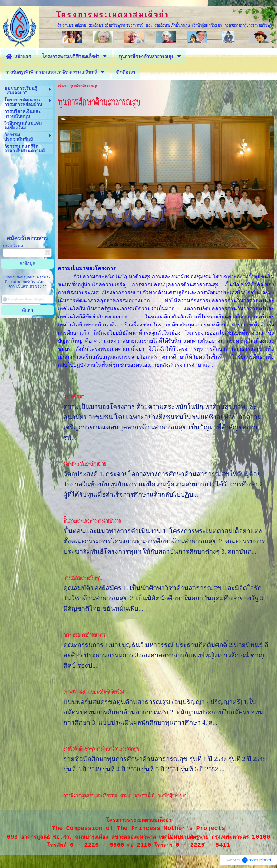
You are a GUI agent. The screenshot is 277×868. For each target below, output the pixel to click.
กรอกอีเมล (13, 246)
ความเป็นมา (74, 397)
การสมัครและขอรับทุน (83, 578)
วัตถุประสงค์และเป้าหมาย (85, 464)
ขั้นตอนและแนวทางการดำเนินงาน (92, 521)
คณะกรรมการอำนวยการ (84, 635)
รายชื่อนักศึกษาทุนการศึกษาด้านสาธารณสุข (101, 749)
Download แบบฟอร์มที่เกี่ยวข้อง (94, 692)
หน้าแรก (62, 86)
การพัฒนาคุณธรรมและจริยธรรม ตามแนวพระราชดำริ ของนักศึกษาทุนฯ (126, 796)
